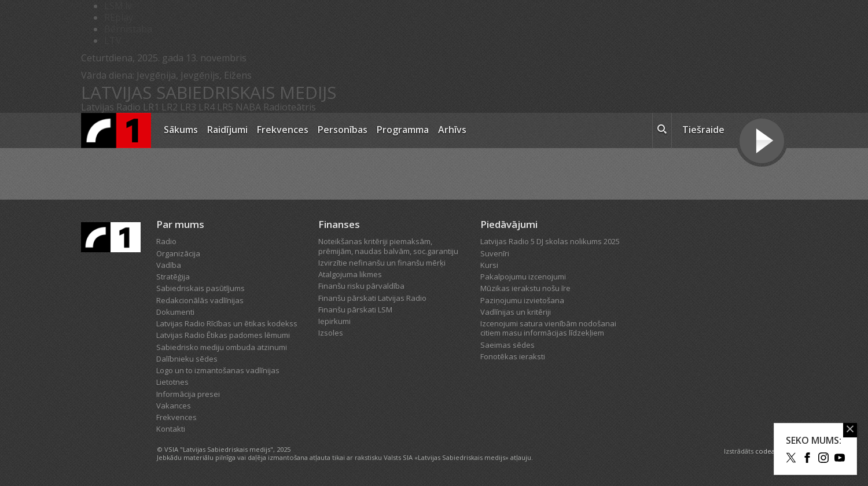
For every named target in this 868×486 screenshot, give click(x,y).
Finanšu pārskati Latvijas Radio (372, 298)
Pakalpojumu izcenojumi (523, 277)
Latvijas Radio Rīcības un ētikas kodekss (227, 323)
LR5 (225, 107)
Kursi (489, 265)
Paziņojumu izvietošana (522, 300)
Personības (343, 130)
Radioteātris (290, 107)
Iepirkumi (334, 321)
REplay (119, 17)
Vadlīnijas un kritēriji (516, 312)
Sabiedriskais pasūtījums (201, 288)
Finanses (339, 224)
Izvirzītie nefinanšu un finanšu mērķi (382, 263)
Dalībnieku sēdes (187, 359)
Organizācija (178, 253)
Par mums (180, 224)
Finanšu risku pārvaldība (361, 286)
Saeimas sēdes (507, 345)
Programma (403, 130)
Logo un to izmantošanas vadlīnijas (218, 370)
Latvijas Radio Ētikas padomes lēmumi (223, 335)
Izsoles (331, 333)
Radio (166, 241)
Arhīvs (452, 130)
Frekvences (283, 130)
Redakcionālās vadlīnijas (200, 300)
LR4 (207, 107)
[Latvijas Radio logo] (116, 130)
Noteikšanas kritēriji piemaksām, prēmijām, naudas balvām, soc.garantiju (388, 246)
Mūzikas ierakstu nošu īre (525, 288)
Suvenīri (495, 253)
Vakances (174, 406)
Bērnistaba (128, 29)
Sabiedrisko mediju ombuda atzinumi (222, 347)
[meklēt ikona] (662, 131)
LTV (113, 41)
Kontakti (171, 429)
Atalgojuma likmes (350, 274)
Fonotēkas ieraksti (513, 356)
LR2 (170, 107)
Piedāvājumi (509, 224)
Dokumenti (175, 312)
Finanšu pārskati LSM (355, 310)
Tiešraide (703, 130)
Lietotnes (172, 382)
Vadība (169, 265)
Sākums (181, 130)
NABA (248, 107)
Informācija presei (188, 394)
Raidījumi (227, 130)
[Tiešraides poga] (762, 142)
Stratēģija (173, 277)
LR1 (151, 107)
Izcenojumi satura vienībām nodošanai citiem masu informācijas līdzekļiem (548, 328)
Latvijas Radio (111, 107)
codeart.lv (771, 451)
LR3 (188, 107)
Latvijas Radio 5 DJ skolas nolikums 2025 (550, 241)
